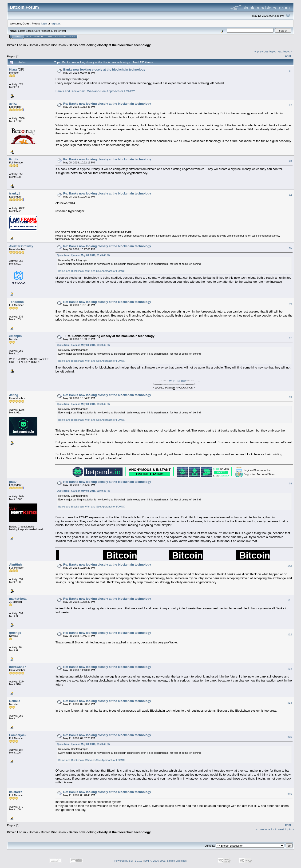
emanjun (15, 336)
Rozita (14, 159)
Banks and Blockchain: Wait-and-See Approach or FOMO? (95, 91)
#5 (290, 248)
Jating (14, 395)
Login (49, 36)
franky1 (15, 193)
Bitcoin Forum (16, 45)
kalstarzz (16, 792)
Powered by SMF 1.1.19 (128, 861)
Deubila (15, 701)
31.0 (53, 31)
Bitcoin (34, 45)
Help (28, 36)
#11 (290, 600)
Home (18, 36)
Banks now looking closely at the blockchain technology (110, 45)
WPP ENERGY (178, 381)
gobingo (15, 633)
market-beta (18, 599)
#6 (290, 304)
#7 (290, 338)
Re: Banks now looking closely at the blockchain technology (107, 104)
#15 (290, 737)
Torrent (61, 31)
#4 (290, 195)
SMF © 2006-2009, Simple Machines (166, 861)
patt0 (13, 482)
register (55, 23)
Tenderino (16, 302)
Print (288, 56)
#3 (290, 161)
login (44, 23)
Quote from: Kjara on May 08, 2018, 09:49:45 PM (84, 255)
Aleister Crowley (21, 246)
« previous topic (265, 51)
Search (39, 36)
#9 (290, 484)
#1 (290, 71)
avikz (13, 104)
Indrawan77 (18, 667)
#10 (290, 566)
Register (60, 36)
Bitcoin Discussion (53, 45)
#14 (290, 703)
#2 (290, 105)
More (72, 36)
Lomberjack (18, 735)
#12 (290, 634)
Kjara (13, 69)
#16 (290, 794)
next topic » (285, 51)
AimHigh (15, 565)
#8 (290, 397)
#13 (290, 669)
